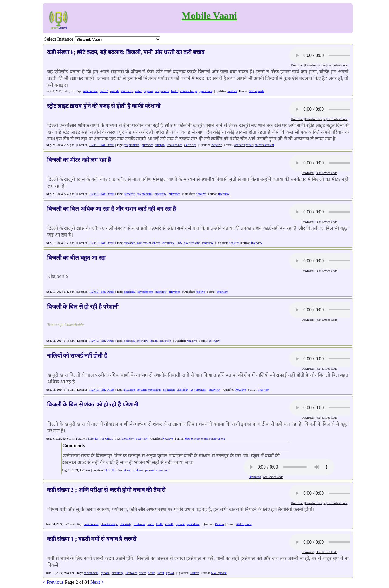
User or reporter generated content (254, 145)
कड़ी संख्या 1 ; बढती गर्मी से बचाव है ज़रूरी (92, 539)
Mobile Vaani (209, 16)
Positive (232, 91)
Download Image (315, 65)
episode (115, 91)
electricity (127, 91)
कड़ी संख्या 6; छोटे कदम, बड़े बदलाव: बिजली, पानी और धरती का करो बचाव (126, 52)
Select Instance (59, 39)
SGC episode (257, 91)
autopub (160, 145)
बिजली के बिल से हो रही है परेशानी (83, 307)
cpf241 (170, 524)
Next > (97, 582)
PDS (179, 243)
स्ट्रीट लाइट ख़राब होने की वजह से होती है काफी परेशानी (104, 106)
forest (161, 573)
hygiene (148, 91)
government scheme (149, 243)
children (138, 470)
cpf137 (104, 91)
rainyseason (162, 91)
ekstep (128, 470)
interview (129, 194)
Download (297, 65)
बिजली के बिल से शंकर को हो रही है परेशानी (93, 405)
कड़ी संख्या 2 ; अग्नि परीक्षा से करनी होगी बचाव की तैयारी (106, 490)
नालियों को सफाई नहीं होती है (77, 356)
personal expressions (149, 390)
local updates (174, 145)
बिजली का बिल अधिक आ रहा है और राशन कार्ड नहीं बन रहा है (112, 209)
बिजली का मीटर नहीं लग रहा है (79, 160)
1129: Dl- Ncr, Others (102, 145)
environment (90, 91)
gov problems (132, 145)
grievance (147, 145)
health (174, 91)
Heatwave (139, 524)
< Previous (53, 582)
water (138, 91)
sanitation (165, 341)
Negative (217, 145)
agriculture (206, 91)
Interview (224, 194)
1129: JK (110, 470)
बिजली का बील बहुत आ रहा (76, 258)
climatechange (189, 91)
